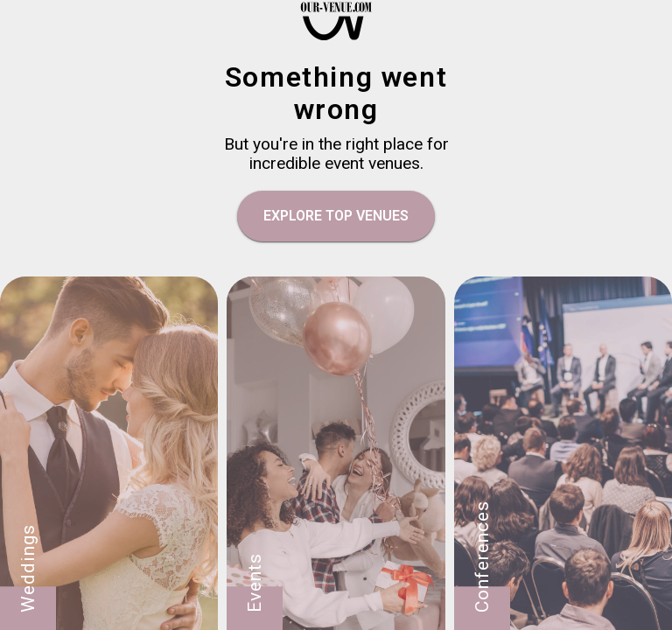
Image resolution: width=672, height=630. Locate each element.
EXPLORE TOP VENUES (336, 216)
